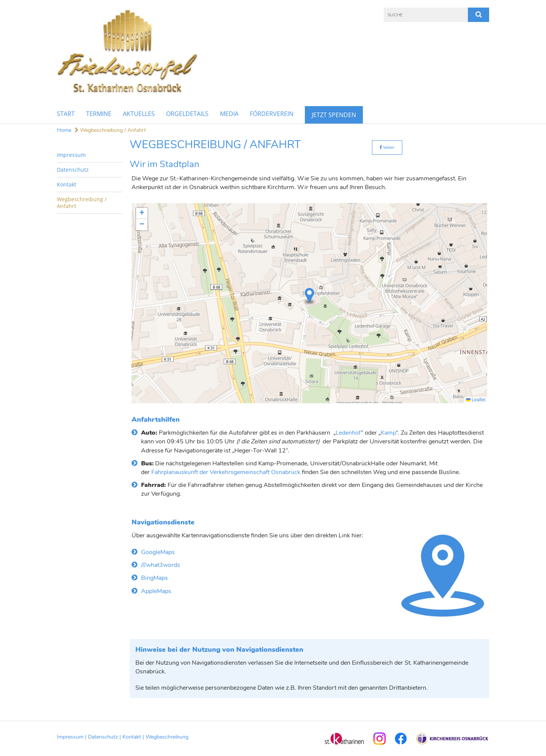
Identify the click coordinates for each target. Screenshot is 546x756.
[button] (309, 297)
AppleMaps (156, 591)
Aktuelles (139, 114)
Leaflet (476, 400)
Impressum (71, 155)
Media (229, 114)
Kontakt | (134, 737)
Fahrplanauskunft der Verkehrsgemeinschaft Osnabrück (226, 472)
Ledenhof (348, 433)
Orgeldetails (187, 114)
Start (66, 114)
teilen (387, 147)
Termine (99, 114)
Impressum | (72, 737)
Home (64, 130)
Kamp (388, 433)
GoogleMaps (158, 552)
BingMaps (155, 578)
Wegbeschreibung (167, 737)
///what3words (161, 565)
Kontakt (67, 184)
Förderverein (272, 114)
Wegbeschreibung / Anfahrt (110, 130)
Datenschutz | (105, 737)
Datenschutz (73, 170)
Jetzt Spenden (334, 115)
